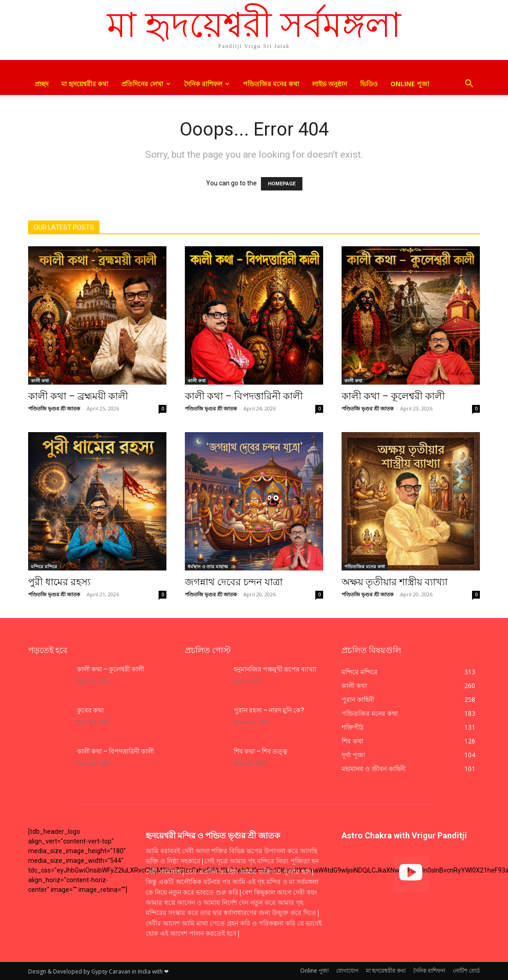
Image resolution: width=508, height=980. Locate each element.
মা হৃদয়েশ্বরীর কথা (85, 84)
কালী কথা (40, 380)
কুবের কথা (91, 710)
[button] (469, 85)
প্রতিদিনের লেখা (146, 84)
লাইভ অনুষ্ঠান (330, 84)
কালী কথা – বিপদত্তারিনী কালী (244, 396)
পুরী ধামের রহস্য (59, 582)
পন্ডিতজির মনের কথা (271, 84)
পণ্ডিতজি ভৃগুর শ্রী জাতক (54, 408)
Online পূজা (410, 84)
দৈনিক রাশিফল (207, 84)
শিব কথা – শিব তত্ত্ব (260, 751)
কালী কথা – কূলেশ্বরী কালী (393, 396)
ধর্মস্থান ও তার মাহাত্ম (208, 566)
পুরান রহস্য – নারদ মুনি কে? (269, 710)
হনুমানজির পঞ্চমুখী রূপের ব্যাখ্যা (275, 669)
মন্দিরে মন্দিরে (44, 566)
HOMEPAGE (282, 184)
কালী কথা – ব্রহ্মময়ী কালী (78, 396)
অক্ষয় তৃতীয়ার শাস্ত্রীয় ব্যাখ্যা (395, 582)
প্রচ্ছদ (41, 84)
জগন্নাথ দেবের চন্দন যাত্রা (234, 582)
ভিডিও (369, 84)
